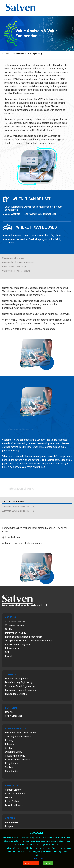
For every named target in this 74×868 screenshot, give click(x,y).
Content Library (13, 790)
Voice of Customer (15, 794)
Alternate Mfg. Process (13, 502)
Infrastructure (12, 648)
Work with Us (12, 823)
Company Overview (15, 621)
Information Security (16, 633)
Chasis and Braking (15, 756)
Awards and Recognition (18, 645)
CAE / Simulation (14, 716)
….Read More (37, 859)
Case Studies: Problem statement (18, 262)
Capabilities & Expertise (13, 258)
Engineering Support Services (20, 690)
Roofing (9, 740)
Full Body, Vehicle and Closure (21, 733)
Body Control (12, 763)
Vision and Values (15, 625)
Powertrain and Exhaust (17, 760)
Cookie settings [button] (31, 863)
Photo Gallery (12, 801)
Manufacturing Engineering (19, 682)
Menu (70, 4)
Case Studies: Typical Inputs (15, 267)
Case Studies (12, 771)
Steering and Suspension (18, 737)
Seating (9, 748)
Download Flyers (14, 805)
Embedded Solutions (16, 694)
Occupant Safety (14, 752)
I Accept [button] (48, 863)
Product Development (16, 679)
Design (9, 712)
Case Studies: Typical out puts (16, 271)
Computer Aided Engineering (20, 686)
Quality (9, 629)
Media (8, 797)
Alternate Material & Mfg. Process (18, 507)
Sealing (9, 767)
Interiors (10, 744)
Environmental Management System (24, 637)
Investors (10, 656)
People (9, 826)
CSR (7, 652)
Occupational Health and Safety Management (28, 641)
